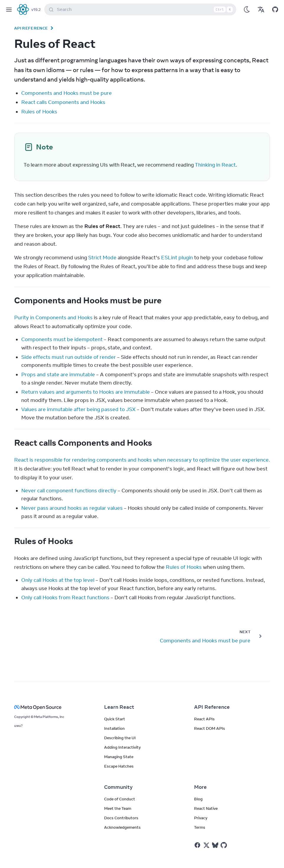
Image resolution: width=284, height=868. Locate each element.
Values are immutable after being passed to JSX (78, 409)
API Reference (31, 28)
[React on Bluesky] (215, 845)
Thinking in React (215, 165)
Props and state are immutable (58, 374)
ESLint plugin (177, 258)
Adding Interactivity (122, 747)
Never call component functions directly (69, 491)
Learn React (119, 707)
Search (141, 9)
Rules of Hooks (39, 112)
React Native (206, 808)
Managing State (119, 757)
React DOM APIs (210, 728)
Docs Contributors (121, 818)
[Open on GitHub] (275, 9)
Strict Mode (102, 258)
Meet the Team (118, 808)
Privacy (201, 818)
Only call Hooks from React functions (65, 597)
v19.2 (36, 9)
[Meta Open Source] (52, 707)
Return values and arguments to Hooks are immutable (86, 392)
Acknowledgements (122, 827)
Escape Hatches (119, 766)
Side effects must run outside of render (69, 357)
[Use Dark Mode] (247, 9)
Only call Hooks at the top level (58, 580)
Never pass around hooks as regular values (72, 508)
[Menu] (9, 9)
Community (118, 787)
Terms (200, 827)
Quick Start (115, 719)
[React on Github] (224, 845)
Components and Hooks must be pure (67, 93)
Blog (198, 799)
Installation (114, 728)
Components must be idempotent (62, 339)
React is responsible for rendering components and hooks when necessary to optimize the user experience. (142, 460)
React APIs (204, 719)
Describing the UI (120, 738)
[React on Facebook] (197, 845)
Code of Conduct (120, 799)
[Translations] (261, 9)
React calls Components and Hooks (63, 102)
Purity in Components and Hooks (53, 317)
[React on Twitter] (206, 845)
